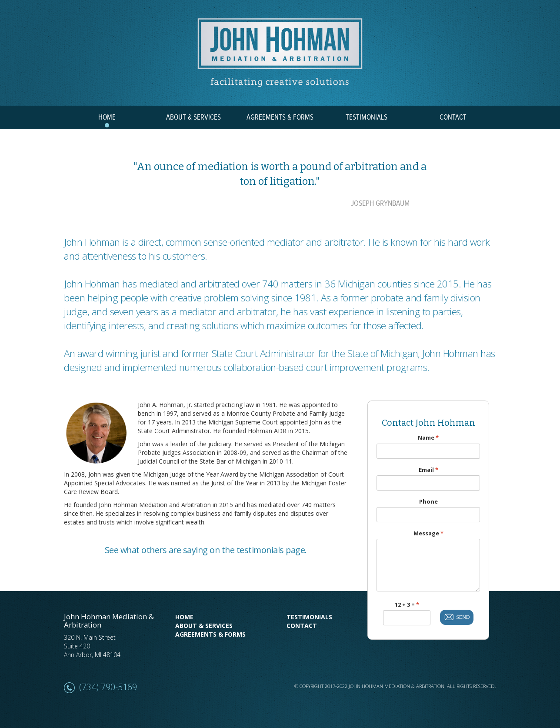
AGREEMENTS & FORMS (280, 117)
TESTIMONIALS (367, 117)
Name (428, 438)
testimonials (260, 550)
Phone (428, 502)
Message (428, 533)
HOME (107, 117)
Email (428, 470)
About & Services (204, 626)
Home (184, 617)
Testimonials (309, 617)
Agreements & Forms (210, 634)
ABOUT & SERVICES (193, 117)
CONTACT (453, 117)
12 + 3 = (407, 605)
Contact (302, 626)
